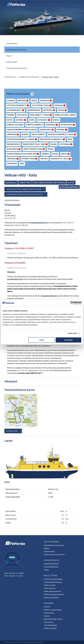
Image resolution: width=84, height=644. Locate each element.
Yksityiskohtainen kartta (20, 390)
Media (46, 570)
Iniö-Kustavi (22, 115)
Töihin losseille (50, 585)
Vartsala (44, 159)
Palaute (47, 616)
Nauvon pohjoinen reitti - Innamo (22, 139)
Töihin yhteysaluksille (52, 591)
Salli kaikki (69, 340)
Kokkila (56, 120)
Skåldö (65, 154)
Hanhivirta (46, 101)
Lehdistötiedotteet (51, 564)
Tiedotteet (25, 183)
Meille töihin (50, 575)
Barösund (23, 101)
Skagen (55, 154)
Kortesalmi (52, 125)
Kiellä (42, 340)
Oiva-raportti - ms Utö (13, 576)
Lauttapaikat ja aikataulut (16, 50)
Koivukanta (44, 120)
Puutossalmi (66, 144)
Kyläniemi (62, 130)
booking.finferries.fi (39, 223)
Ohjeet (9, 56)
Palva (70, 139)
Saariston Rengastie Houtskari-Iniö (23, 154)
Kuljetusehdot (12, 62)
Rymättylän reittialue (34, 149)
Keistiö (10, 120)
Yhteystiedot (49, 613)
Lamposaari (13, 134)
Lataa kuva (12, 431)
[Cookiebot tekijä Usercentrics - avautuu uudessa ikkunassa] (72, 303)
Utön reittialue (29, 159)
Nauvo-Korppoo (38, 134)
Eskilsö (34, 101)
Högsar (62, 110)
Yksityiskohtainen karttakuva (49, 183)
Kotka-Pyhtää (68, 125)
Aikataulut (11, 183)
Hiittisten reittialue (42, 105)
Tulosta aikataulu (69, 187)
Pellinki (54, 144)
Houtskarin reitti (16, 110)
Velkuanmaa (12, 164)
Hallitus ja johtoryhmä (52, 610)
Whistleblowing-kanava (53, 619)
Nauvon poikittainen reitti (52, 139)
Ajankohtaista (51, 560)
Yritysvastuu (49, 622)
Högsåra (10, 115)
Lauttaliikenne (12, 43)
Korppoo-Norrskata (35, 125)
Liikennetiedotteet (51, 567)
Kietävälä (21, 120)
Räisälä (51, 149)
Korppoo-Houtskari (15, 125)
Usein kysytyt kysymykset (17, 68)
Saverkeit (46, 154)
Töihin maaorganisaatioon (54, 594)
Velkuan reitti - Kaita (50, 77)
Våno (22, 164)
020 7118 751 (68, 223)
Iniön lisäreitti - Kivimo (41, 115)
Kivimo (32, 120)
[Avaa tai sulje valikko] (77, 4)
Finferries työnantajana (53, 579)
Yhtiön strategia (50, 628)
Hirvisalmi (60, 105)
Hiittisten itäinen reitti (18, 105)
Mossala (25, 134)
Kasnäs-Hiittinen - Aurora (65, 115)
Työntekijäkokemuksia (53, 582)
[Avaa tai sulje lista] (32, 94)
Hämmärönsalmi (34, 110)
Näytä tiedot (73, 333)
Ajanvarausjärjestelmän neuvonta (25, 194)
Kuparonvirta (47, 130)
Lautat (71, 183)
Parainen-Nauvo (13, 144)
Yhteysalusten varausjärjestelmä (24, 189)
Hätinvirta (49, 110)
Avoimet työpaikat (51, 597)
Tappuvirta (13, 159)
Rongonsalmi (14, 149)
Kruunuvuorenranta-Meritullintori (22, 130)
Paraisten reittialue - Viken (35, 144)
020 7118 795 (10, 218)
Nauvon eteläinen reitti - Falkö (62, 134)
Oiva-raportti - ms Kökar (14, 573)
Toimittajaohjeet (50, 625)
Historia (47, 607)
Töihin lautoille (50, 588)
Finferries (49, 603)
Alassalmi (11, 101)
